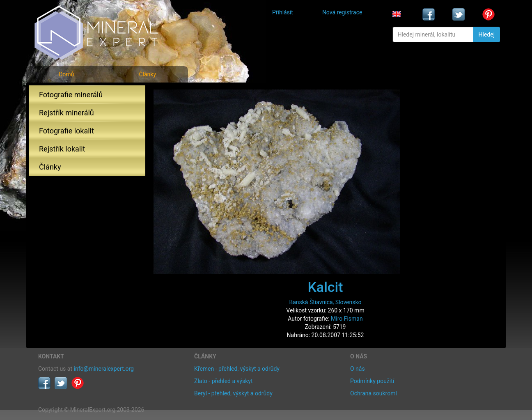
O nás (358, 369)
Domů (66, 74)
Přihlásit (283, 12)
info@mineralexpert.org (104, 369)
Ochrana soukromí (374, 393)
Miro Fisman (347, 319)
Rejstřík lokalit (62, 149)
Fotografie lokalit (66, 131)
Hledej (487, 34)
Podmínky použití (372, 381)
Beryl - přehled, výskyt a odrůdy (233, 393)
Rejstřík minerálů (66, 113)
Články (147, 74)
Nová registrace (342, 12)
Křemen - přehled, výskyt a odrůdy (237, 369)
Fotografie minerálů (71, 95)
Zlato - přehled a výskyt (223, 381)
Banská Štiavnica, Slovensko (325, 302)
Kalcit (325, 287)
